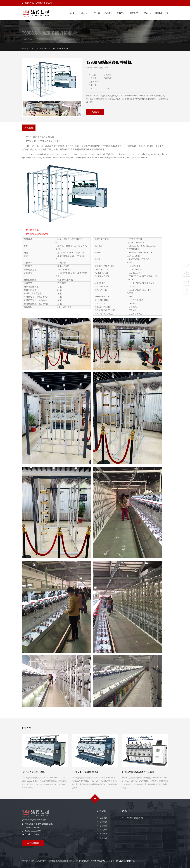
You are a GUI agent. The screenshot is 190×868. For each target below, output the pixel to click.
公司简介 (103, 822)
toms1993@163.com (38, 834)
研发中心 (121, 13)
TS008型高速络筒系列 (60, 48)
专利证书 (103, 834)
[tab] (29, 128)
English (159, 13)
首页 (72, 13)
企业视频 (103, 818)
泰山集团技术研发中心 (125, 861)
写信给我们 (33, 843)
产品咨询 (95, 112)
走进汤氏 (83, 13)
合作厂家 (96, 13)
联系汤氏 (147, 13)
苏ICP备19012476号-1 (98, 861)
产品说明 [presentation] (29, 128)
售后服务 (134, 13)
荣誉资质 (103, 826)
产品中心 (108, 13)
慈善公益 (103, 838)
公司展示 (103, 830)
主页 (34, 48)
